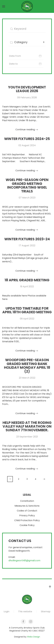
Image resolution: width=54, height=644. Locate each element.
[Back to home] (27, 6)
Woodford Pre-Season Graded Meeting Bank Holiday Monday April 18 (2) (27, 366)
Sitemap (46, 611)
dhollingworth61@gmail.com (24, 560)
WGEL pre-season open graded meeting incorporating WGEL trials (27, 185)
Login (6, 611)
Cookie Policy (27, 525)
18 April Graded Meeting (27, 280)
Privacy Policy (27, 516)
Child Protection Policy (27, 520)
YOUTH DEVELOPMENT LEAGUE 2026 (27, 89)
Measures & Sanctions (27, 506)
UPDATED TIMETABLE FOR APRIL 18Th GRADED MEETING (27, 310)
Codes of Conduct (27, 511)
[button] (4, 6)
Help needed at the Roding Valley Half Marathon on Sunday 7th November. (27, 426)
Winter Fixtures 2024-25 (27, 139)
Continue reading (25, 129)
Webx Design (34, 637)
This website (25, 611)
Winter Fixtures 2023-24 (27, 239)
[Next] (44, 479)
